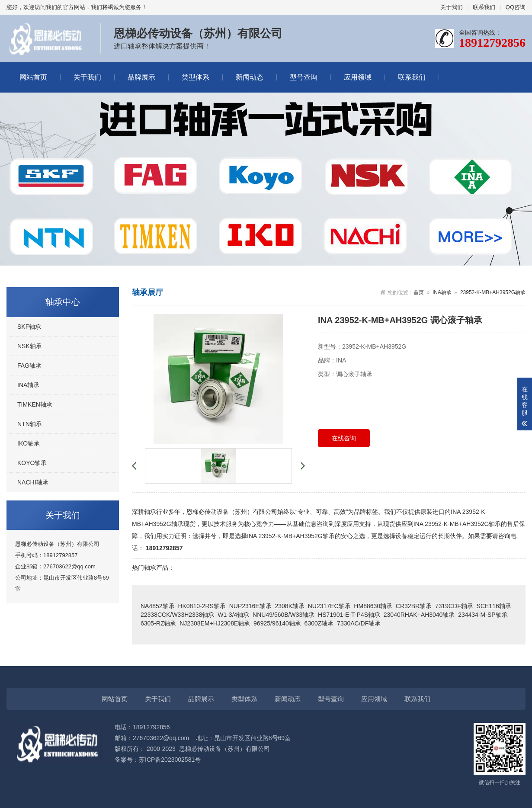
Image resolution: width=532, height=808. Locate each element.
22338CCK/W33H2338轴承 (177, 615)
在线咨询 (344, 438)
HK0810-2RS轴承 (202, 606)
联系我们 (484, 7)
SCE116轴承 (494, 606)
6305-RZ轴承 (158, 623)
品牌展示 (141, 77)
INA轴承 (28, 385)
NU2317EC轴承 (329, 606)
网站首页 (33, 77)
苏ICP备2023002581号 (170, 760)
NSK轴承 (30, 346)
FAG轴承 (29, 366)
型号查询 (304, 77)
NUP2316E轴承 (250, 606)
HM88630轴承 (373, 606)
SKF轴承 (29, 327)
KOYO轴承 (32, 463)
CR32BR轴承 (414, 606)
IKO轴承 (29, 443)
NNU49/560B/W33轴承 (284, 615)
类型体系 (195, 77)
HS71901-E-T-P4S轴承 (349, 615)
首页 (419, 292)
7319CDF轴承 (454, 606)
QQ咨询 (516, 7)
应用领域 (358, 77)
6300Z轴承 (319, 623)
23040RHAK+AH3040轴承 (419, 615)
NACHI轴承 (33, 482)
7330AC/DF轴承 (359, 623)
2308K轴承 (289, 606)
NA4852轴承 (158, 606)
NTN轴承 (30, 424)
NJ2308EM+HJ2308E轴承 (215, 623)
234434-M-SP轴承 (483, 615)
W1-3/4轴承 (233, 615)
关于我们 (452, 7)
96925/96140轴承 (277, 623)
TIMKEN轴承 (35, 404)
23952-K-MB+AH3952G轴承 (493, 292)
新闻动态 (250, 77)
